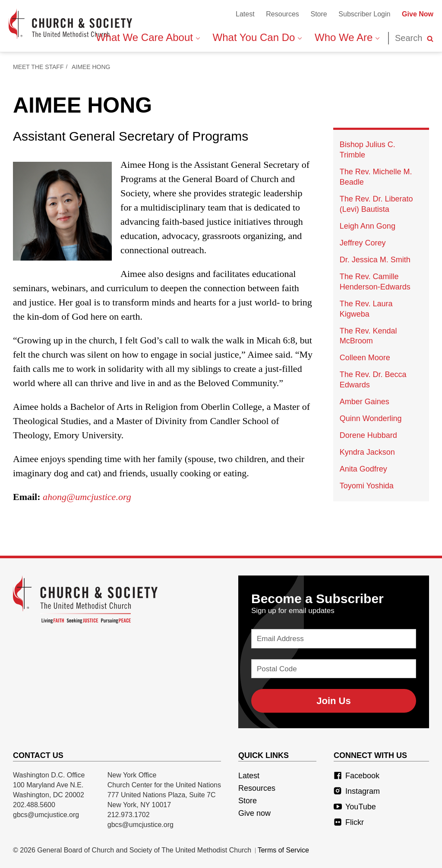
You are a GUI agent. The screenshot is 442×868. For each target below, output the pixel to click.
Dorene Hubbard (368, 435)
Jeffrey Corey (363, 243)
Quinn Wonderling (371, 418)
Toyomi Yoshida (367, 486)
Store (319, 14)
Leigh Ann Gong (368, 226)
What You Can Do (257, 37)
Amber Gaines (365, 402)
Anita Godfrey (363, 469)
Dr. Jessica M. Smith (375, 260)
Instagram (357, 791)
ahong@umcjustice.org (87, 497)
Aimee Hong (91, 67)
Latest (245, 14)
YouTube (355, 807)
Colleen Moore (365, 358)
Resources (282, 14)
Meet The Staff (38, 67)
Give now (254, 813)
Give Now (418, 14)
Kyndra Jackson (367, 452)
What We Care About (148, 37)
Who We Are (347, 37)
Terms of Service (283, 850)
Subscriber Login (364, 14)
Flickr (349, 822)
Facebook (357, 776)
